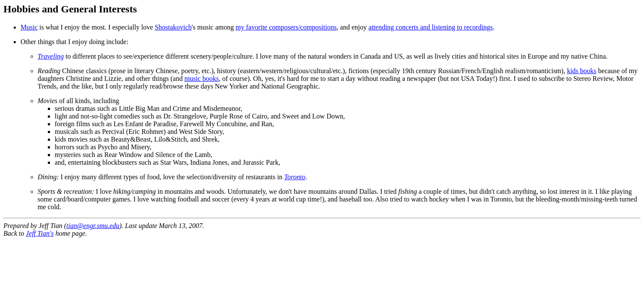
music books (201, 78)
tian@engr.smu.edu (93, 226)
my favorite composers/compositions (286, 27)
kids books (582, 71)
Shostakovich (173, 27)
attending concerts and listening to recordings (431, 27)
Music (29, 27)
